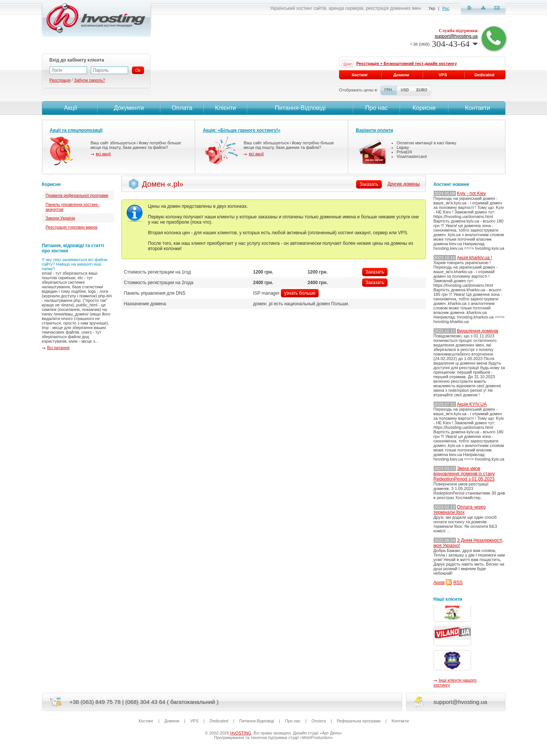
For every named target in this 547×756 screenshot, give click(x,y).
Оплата (182, 108)
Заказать (375, 272)
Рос (446, 8)
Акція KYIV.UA (472, 404)
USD (405, 90)
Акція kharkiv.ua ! (475, 258)
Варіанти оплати (374, 130)
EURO (422, 90)
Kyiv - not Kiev (472, 193)
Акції (70, 108)
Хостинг (360, 75)
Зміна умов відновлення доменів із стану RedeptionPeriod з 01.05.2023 (464, 474)
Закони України (60, 218)
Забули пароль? (90, 80)
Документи (129, 108)
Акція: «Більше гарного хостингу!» (242, 130)
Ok (138, 70)
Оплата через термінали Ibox (460, 510)
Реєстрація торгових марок (72, 227)
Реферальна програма (359, 721)
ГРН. (389, 90)
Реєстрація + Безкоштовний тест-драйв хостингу (407, 63)
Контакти (476, 108)
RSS (458, 583)
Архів (439, 583)
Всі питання (59, 348)
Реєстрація (60, 80)
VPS (443, 75)
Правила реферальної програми (77, 195)
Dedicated (484, 75)
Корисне (424, 108)
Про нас (376, 108)
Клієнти (225, 108)
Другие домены (404, 184)
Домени (401, 75)
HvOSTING (241, 733)
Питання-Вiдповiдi (300, 108)
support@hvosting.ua (456, 36)
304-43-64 (444, 44)
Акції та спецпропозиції (76, 130)
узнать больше (300, 293)
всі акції (103, 154)
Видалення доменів (478, 331)
